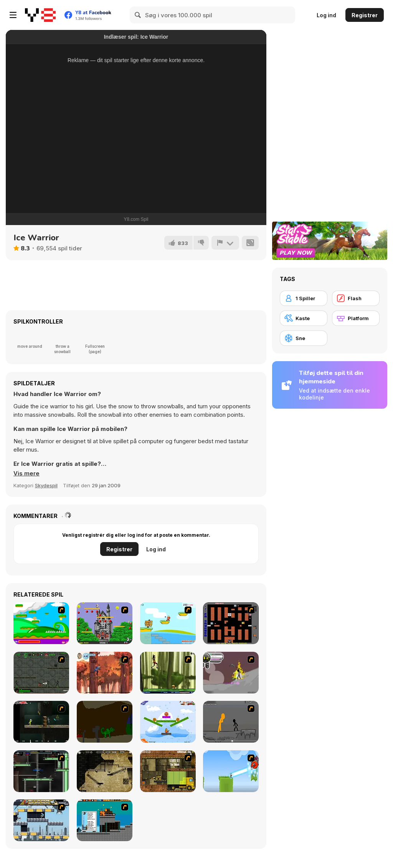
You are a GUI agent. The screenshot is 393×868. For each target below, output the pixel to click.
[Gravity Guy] (41, 820)
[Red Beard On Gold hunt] (168, 623)
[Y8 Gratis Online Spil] (40, 15)
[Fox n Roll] (168, 722)
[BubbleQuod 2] (105, 771)
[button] (26, 473)
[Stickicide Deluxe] (231, 722)
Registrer (365, 15)
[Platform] (356, 318)
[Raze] (41, 771)
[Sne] (304, 338)
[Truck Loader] (168, 771)
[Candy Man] (41, 623)
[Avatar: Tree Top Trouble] (105, 673)
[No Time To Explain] (231, 771)
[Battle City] (231, 623)
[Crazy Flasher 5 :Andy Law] (41, 722)
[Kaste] (304, 318)
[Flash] (356, 298)
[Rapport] (225, 243)
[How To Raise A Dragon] (105, 722)
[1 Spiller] (304, 298)
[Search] (138, 15)
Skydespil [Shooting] (46, 485)
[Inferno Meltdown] (105, 820)
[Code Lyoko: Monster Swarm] (168, 673)
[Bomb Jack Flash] (105, 623)
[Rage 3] (231, 673)
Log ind (326, 15)
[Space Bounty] (41, 673)
